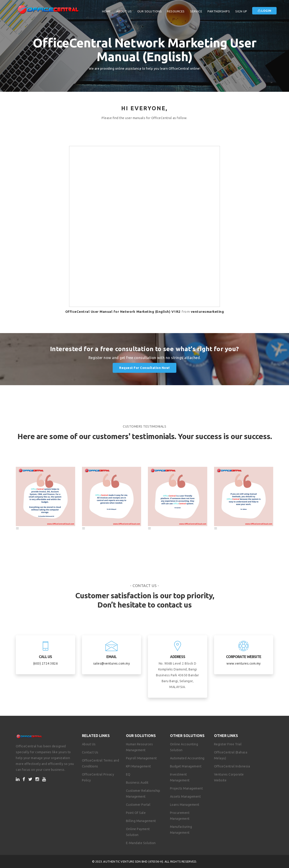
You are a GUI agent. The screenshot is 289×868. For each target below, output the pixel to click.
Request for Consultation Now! (144, 368)
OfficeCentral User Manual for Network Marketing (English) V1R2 (123, 312)
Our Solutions (150, 11)
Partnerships (219, 11)
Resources (176, 11)
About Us (124, 11)
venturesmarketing (207, 312)
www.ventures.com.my (244, 663)
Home (106, 11)
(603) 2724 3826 (46, 663)
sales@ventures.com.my (112, 663)
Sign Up (241, 11)
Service (196, 11)
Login (264, 11)
